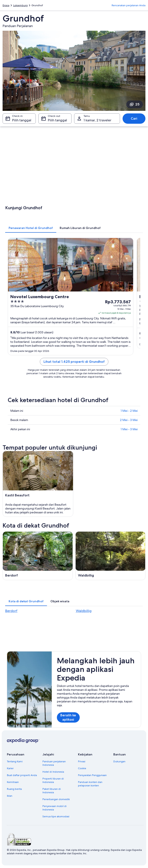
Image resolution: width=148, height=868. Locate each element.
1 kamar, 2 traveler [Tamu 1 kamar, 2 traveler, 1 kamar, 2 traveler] (97, 120)
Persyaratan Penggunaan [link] (92, 775)
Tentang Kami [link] (15, 761)
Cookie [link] (82, 768)
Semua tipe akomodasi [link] (56, 816)
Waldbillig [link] (84, 611)
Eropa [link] (6, 5)
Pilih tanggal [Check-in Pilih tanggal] (22, 120)
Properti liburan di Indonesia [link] (53, 780)
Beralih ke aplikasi (68, 717)
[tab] (31, 228)
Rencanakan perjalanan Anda (129, 5)
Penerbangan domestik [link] (56, 799)
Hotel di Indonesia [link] (53, 772)
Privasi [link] (82, 761)
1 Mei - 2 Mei (129, 411)
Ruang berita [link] (14, 789)
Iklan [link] (10, 796)
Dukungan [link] (119, 761)
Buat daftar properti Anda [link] (22, 775)
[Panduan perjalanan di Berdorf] (38, 556)
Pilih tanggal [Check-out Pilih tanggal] (57, 120)
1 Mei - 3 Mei (129, 429)
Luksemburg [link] (20, 5)
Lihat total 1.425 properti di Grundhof (74, 362)
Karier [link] (10, 768)
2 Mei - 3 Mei (129, 420)
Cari (134, 118)
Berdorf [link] (11, 611)
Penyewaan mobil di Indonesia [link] (55, 808)
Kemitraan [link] (13, 782)
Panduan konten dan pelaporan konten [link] (90, 784)
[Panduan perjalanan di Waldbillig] (111, 556)
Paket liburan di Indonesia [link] (52, 791)
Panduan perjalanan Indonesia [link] (54, 763)
